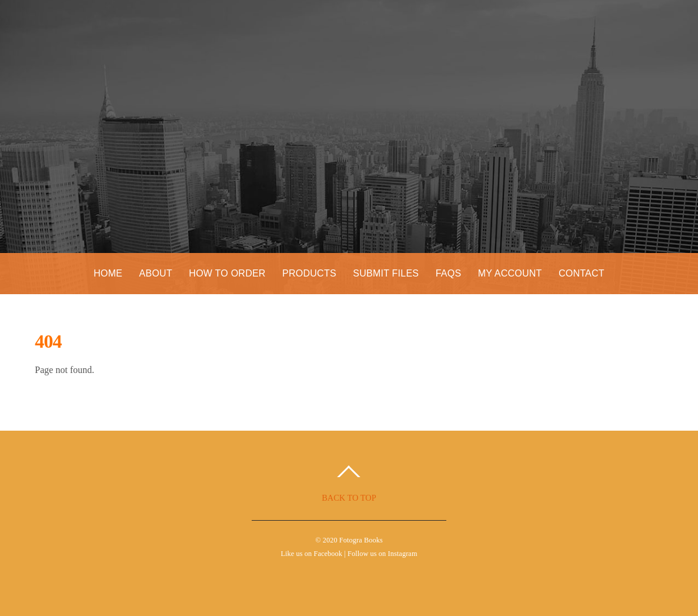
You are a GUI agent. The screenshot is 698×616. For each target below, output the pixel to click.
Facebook (328, 554)
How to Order (227, 273)
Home (108, 273)
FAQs (449, 273)
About (156, 273)
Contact (582, 273)
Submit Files (386, 273)
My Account (510, 273)
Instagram (403, 554)
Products (309, 273)
